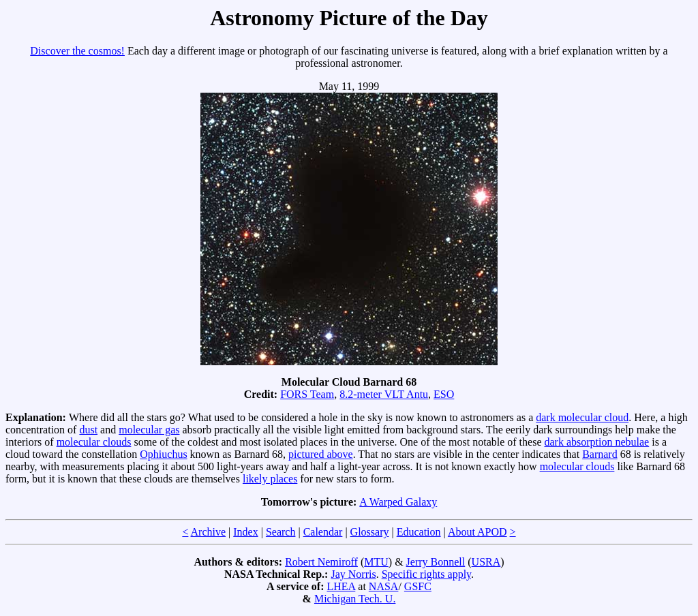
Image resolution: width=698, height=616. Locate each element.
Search (281, 532)
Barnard (600, 454)
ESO (444, 394)
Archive (209, 532)
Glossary (370, 532)
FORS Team (307, 394)
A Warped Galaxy (398, 502)
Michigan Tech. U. (355, 599)
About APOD (477, 532)
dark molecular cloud (582, 417)
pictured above (321, 454)
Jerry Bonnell (436, 562)
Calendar (323, 532)
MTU (376, 562)
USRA (486, 562)
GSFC (418, 586)
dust (88, 430)
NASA (384, 586)
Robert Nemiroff (321, 562)
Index (245, 532)
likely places (270, 479)
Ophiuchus (163, 454)
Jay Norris (353, 574)
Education (419, 532)
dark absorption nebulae (596, 442)
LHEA (342, 586)
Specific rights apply (426, 574)
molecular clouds (94, 442)
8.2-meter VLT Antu (384, 394)
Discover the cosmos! (77, 51)
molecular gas (149, 430)
